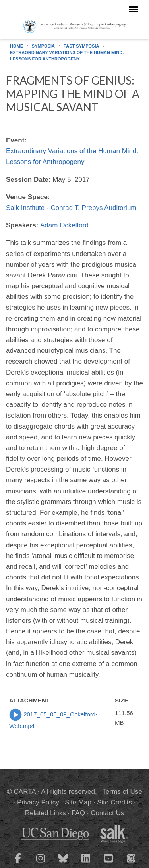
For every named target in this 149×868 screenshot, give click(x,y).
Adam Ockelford (64, 225)
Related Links (45, 813)
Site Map (78, 802)
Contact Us (107, 813)
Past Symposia (81, 46)
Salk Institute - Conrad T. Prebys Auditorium (71, 208)
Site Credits (114, 802)
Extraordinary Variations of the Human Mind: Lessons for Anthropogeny (67, 56)
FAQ (78, 813)
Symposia (43, 46)
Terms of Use (122, 792)
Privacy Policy (38, 802)
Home (16, 46)
